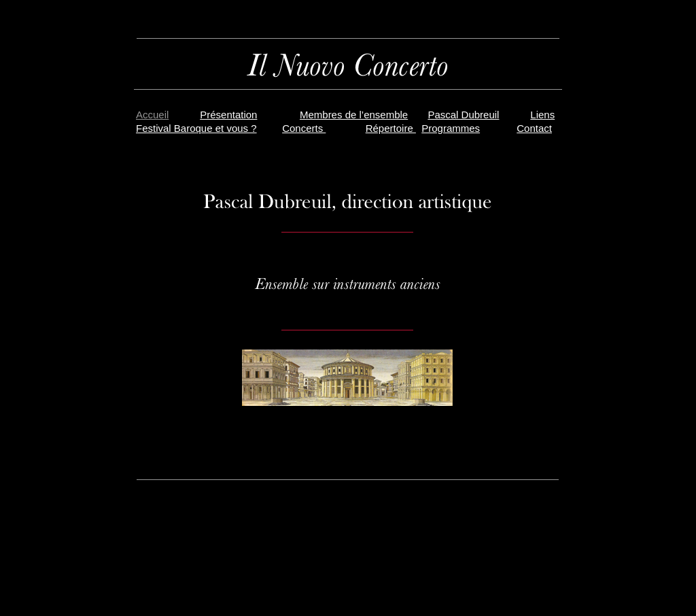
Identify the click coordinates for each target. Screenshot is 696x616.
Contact (534, 128)
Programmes (451, 128)
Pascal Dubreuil (463, 115)
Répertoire (391, 128)
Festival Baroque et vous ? (196, 128)
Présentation (228, 115)
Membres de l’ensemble (354, 115)
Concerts (304, 128)
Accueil (152, 115)
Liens (542, 115)
